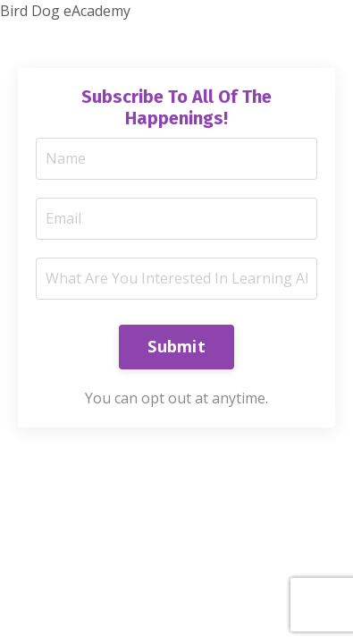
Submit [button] (176, 346)
